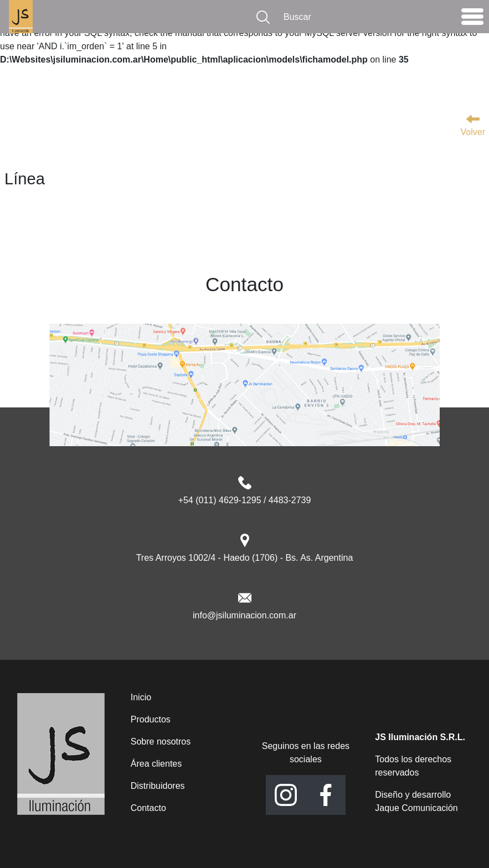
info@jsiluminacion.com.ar (244, 615)
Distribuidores (158, 786)
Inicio (141, 697)
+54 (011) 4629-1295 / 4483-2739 (245, 500)
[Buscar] (365, 17)
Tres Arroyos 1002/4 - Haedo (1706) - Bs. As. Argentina (245, 558)
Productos (151, 719)
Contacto (148, 808)
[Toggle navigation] (472, 19)
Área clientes (156, 764)
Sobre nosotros (161, 742)
